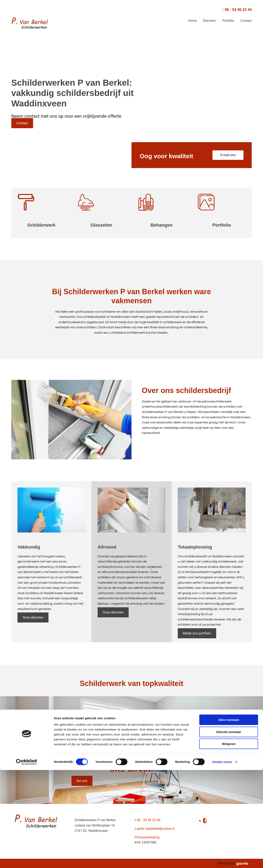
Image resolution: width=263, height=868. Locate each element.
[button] (22, 123)
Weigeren (229, 842)
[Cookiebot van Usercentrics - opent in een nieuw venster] (27, 860)
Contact (246, 21)
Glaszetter (102, 225)
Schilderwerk (41, 225)
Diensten (209, 21)
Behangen (161, 225)
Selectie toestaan (229, 830)
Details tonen (222, 860)
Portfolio (228, 21)
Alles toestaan (229, 818)
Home (192, 21)
